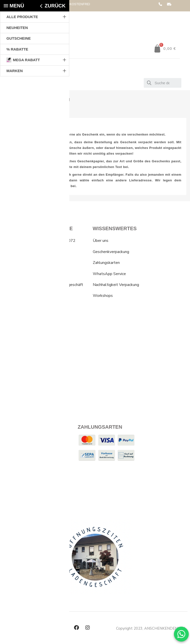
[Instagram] (88, 628)
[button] (165, 49)
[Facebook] (76, 628)
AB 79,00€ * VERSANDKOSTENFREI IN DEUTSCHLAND (62, 6)
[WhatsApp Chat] (181, 634)
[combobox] (163, 83)
